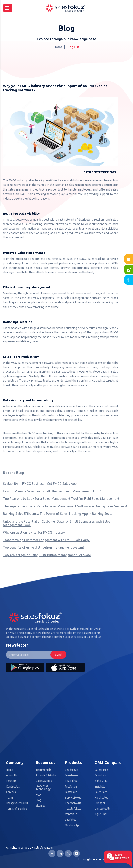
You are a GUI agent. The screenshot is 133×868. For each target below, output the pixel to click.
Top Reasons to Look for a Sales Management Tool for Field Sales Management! (62, 499)
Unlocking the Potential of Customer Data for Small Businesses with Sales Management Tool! (57, 523)
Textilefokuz (73, 809)
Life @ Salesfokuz (17, 803)
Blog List (73, 47)
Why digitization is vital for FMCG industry (34, 532)
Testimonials (44, 770)
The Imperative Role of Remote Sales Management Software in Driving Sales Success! (65, 506)
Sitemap (41, 806)
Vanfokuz (71, 814)
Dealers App (73, 825)
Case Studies (44, 781)
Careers (11, 792)
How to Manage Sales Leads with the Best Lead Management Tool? (52, 491)
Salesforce (101, 770)
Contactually (103, 809)
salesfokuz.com (44, 848)
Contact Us (13, 787)
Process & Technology (43, 788)
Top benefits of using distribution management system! (43, 547)
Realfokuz (71, 781)
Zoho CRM (101, 781)
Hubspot (100, 803)
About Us (12, 775)
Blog (39, 800)
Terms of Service (16, 809)
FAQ (38, 795)
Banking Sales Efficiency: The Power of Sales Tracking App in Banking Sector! (59, 514)
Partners (11, 781)
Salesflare (101, 792)
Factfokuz (71, 787)
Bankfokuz (72, 775)
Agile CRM (101, 814)
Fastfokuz (71, 792)
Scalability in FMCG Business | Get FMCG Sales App (40, 484)
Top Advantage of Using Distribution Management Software (47, 555)
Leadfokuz (72, 770)
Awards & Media (46, 775)
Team (9, 798)
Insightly (100, 787)
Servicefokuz (73, 798)
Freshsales (101, 798)
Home (58, 47)
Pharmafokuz (73, 803)
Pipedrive (100, 775)
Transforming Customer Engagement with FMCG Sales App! (46, 540)
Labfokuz (71, 820)
